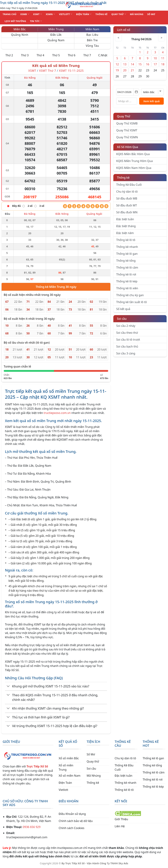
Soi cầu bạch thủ (127, 346)
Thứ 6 (72, 55)
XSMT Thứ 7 (48, 71)
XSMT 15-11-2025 (71, 71)
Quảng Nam (56, 40)
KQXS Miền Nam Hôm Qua (134, 168)
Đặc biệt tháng (126, 226)
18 (163, 64)
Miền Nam (92, 29)
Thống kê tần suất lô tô (131, 302)
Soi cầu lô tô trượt (128, 340)
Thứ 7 (87, 55)
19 (117, 70)
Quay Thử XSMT (127, 130)
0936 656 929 (32, 827)
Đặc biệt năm (125, 233)
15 (140, 64)
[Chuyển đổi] (8, 686)
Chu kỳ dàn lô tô (127, 192)
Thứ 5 (56, 55)
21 (132, 70)
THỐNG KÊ (102, 14)
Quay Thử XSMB (127, 123)
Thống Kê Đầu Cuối (129, 185)
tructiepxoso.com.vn (57, 413)
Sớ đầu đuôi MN (127, 212)
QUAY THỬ (119, 14)
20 (125, 70)
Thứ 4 (40, 55)
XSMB (25, 14)
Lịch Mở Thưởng (15, 21)
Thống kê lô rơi (126, 274)
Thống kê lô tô (126, 240)
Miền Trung (56, 29)
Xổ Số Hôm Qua (127, 147)
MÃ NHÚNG (137, 14)
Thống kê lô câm (127, 267)
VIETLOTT (66, 14)
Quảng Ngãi (95, 78)
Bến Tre (92, 40)
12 (117, 64)
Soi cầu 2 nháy (126, 326)
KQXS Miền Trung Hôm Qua (134, 161)
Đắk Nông (62, 78)
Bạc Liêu (92, 35)
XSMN (50, 14)
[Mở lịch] (136, 92)
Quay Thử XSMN (127, 137)
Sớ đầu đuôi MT (127, 205)
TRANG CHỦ (10, 14)
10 (155, 58)
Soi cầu (122, 319)
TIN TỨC (36, 21)
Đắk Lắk (56, 35)
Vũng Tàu (92, 46)
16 (147, 64)
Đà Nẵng (30, 78)
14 (132, 64)
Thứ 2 (9, 55)
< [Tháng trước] (119, 38)
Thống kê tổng (126, 261)
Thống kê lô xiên (127, 288)
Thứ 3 (25, 55)
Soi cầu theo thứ (127, 333)
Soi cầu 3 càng (126, 353)
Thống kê (123, 178)
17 (155, 64)
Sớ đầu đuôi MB (127, 198)
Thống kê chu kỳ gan (130, 295)
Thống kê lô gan (127, 254)
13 (125, 64)
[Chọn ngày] (128, 92)
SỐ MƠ (151, 14)
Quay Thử (124, 116)
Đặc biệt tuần (125, 219)
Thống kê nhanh (127, 247)
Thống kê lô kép (127, 281)
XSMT (37, 14)
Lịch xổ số (124, 30)
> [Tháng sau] (161, 38)
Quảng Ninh (20, 35)
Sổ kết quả (123, 309)
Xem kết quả (151, 101)
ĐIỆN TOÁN (84, 14)
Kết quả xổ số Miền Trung (56, 66)
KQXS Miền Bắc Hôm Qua (133, 154)
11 (163, 58)
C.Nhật (103, 55)
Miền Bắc (20, 29)
